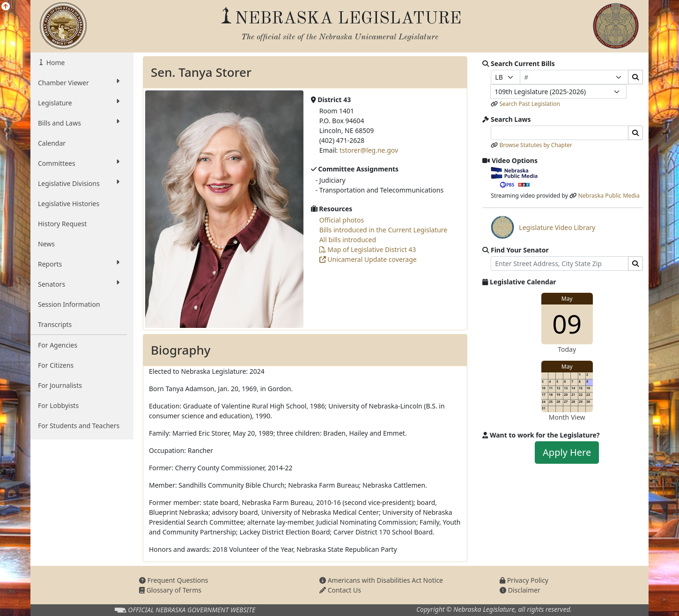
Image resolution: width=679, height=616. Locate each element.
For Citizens (56, 365)
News (46, 244)
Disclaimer (520, 590)
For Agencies (58, 345)
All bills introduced (348, 240)
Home (55, 63)
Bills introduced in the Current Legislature (384, 230)
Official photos (342, 220)
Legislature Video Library (543, 227)
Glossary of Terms (170, 590)
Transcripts (55, 324)
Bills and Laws (79, 123)
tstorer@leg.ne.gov (369, 150)
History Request (62, 224)
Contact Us (340, 590)
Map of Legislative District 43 (368, 249)
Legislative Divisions (79, 183)
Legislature (79, 103)
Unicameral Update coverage (368, 259)
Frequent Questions (174, 580)
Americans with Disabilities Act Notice (381, 580)
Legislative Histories (69, 204)
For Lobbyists (58, 405)
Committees (79, 163)
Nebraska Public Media (609, 196)
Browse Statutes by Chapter (536, 145)
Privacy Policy (524, 580)
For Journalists (60, 385)
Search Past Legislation (530, 104)
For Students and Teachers (79, 426)
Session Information (69, 304)
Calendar (52, 143)
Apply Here (567, 452)
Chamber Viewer (79, 82)
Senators (79, 284)
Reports (79, 264)
